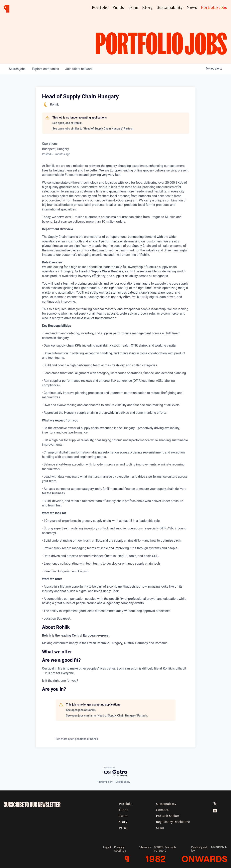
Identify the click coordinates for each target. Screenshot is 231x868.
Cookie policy (123, 782)
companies (45, 69)
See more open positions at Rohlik (77, 739)
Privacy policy (105, 782)
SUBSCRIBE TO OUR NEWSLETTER (32, 805)
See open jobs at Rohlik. (67, 123)
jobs (17, 69)
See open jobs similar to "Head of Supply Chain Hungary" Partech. (93, 129)
